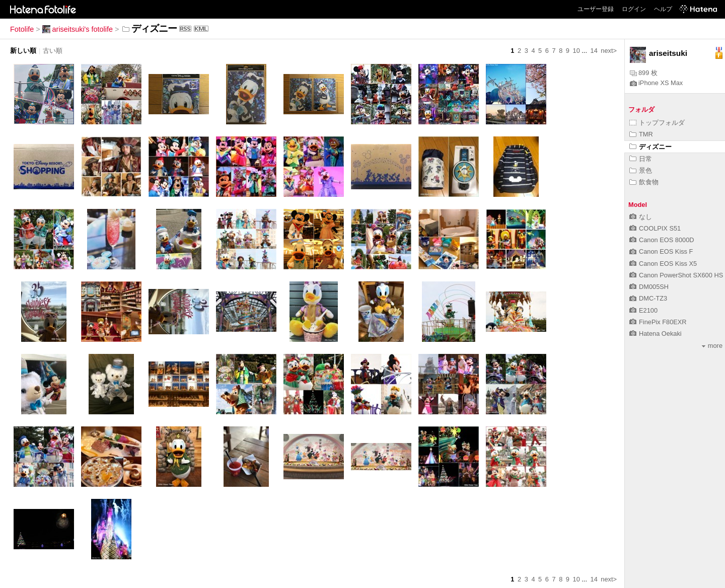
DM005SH (649, 287)
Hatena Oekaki (656, 334)
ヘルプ (663, 9)
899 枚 (644, 73)
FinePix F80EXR (658, 322)
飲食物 (644, 182)
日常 (641, 159)
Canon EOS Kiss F (661, 251)
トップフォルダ (657, 123)
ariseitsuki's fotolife (78, 29)
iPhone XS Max (656, 83)
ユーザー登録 (596, 9)
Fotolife (22, 29)
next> (609, 51)
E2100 (643, 310)
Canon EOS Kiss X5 (663, 264)
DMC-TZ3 (648, 298)
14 (594, 51)
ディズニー (650, 147)
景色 (641, 170)
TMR (641, 134)
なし (641, 217)
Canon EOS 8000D (662, 240)
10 (576, 51)
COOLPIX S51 (655, 228)
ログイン (634, 9)
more (712, 346)
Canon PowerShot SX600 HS (676, 275)
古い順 (53, 51)
